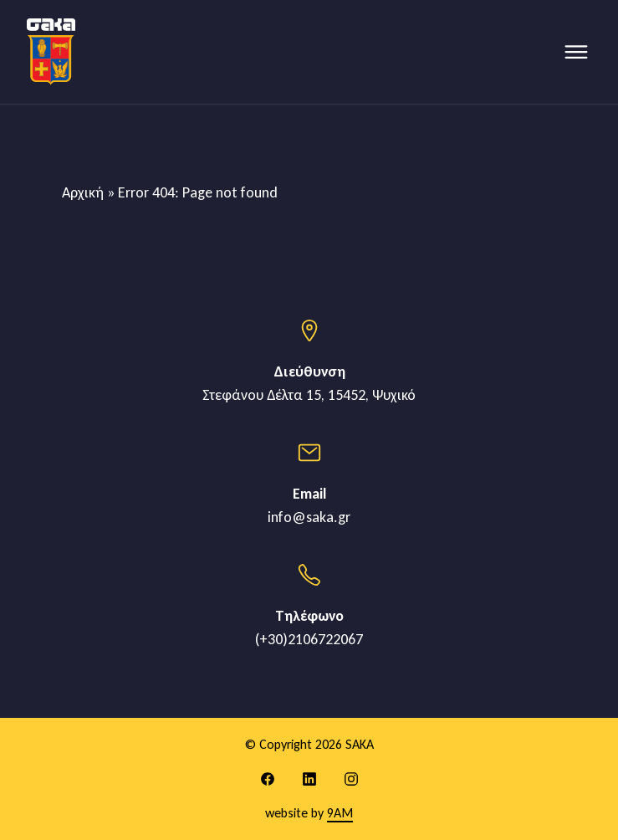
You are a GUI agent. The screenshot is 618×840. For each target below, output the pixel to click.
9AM (340, 813)
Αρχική (83, 192)
